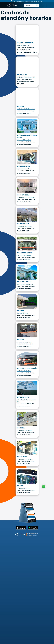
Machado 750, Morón (22, 313)
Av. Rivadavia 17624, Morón (24, 342)
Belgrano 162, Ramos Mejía (24, 140)
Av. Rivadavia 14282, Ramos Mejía (26, 109)
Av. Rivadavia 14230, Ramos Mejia (26, 198)
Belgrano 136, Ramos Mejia (24, 169)
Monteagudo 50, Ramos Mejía (25, 284)
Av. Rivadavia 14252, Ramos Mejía (26, 77)
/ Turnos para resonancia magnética (33, 1)
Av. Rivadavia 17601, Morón (24, 371)
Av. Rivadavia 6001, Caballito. (25, 459)
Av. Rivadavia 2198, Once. (24, 488)
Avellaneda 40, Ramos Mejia (24, 227)
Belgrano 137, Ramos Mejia (24, 255)
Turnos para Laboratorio (19, 1)
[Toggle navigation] (44, 5)
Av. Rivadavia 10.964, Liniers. (24, 431)
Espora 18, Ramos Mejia (23, 46)
